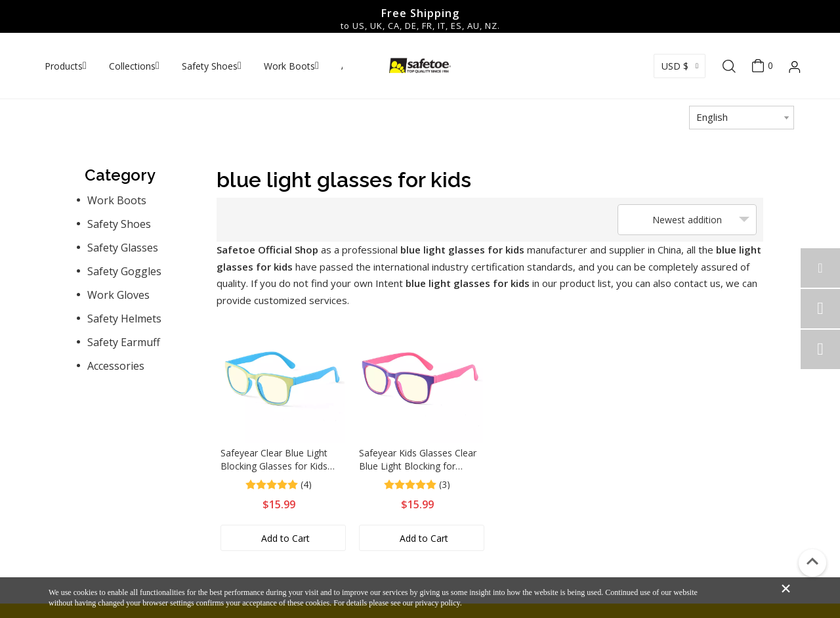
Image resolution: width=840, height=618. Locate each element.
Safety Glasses (123, 248)
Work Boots (289, 66)
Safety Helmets (124, 319)
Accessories (116, 366)
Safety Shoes (210, 66)
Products (64, 66)
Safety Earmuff (124, 342)
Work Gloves (118, 295)
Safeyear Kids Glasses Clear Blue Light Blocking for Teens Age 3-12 (418, 460)
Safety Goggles (124, 271)
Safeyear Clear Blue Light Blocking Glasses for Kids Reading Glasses (274, 460)
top (812, 562)
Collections (132, 66)
